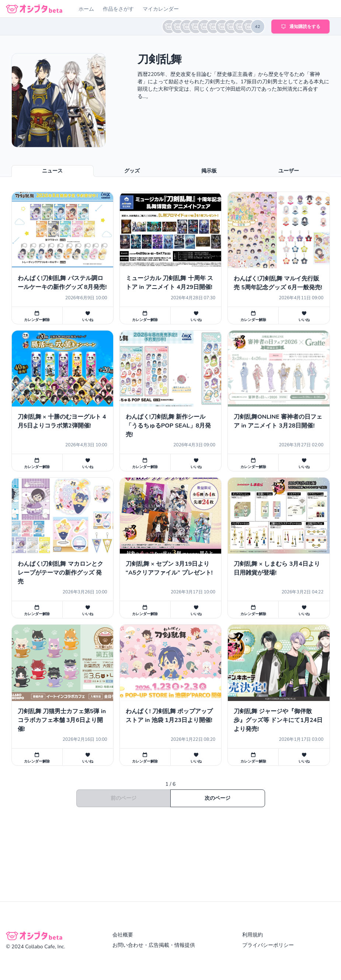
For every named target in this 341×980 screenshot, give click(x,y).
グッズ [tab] (132, 171)
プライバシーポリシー (268, 945)
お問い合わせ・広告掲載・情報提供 (154, 945)
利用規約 (253, 935)
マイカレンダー (161, 9)
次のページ (218, 798)
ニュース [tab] (52, 171)
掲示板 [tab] (209, 171)
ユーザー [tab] (289, 171)
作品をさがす (118, 9)
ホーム (86, 9)
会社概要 (123, 935)
